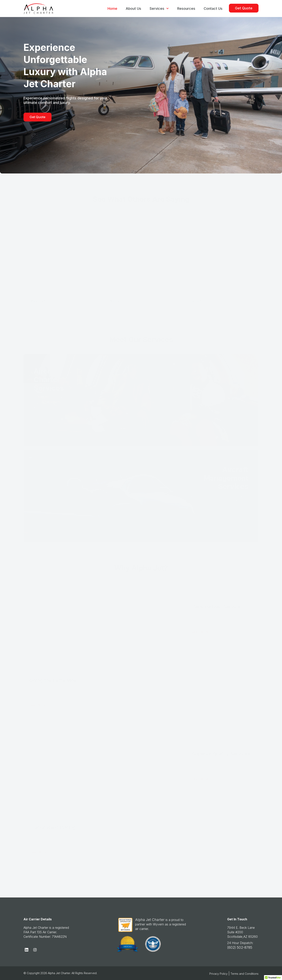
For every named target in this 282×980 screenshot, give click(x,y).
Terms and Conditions (244, 974)
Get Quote (244, 8)
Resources (186, 9)
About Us (133, 9)
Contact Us (213, 9)
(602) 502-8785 (240, 947)
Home (112, 9)
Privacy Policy (218, 974)
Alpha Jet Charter (150, 920)
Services (159, 9)
